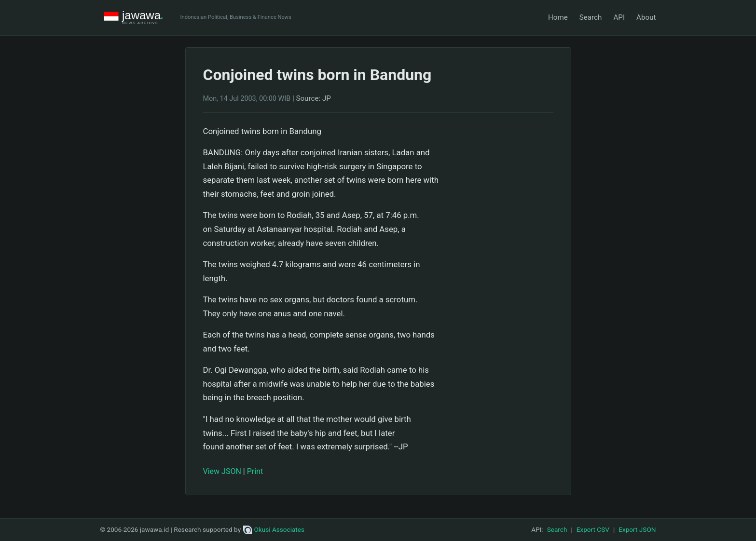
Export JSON (637, 529)
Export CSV (593, 529)
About (646, 17)
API (619, 17)
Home (558, 17)
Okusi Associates (274, 529)
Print (255, 471)
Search (591, 17)
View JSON (222, 471)
